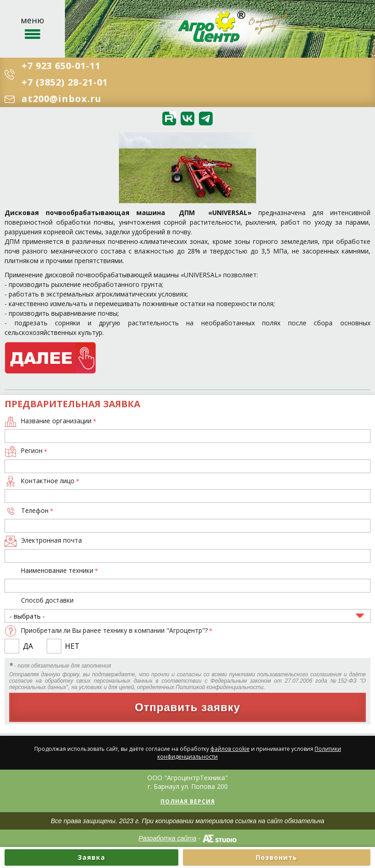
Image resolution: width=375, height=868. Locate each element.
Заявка (91, 857)
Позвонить (276, 857)
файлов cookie (230, 749)
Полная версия (188, 801)
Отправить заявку (188, 707)
